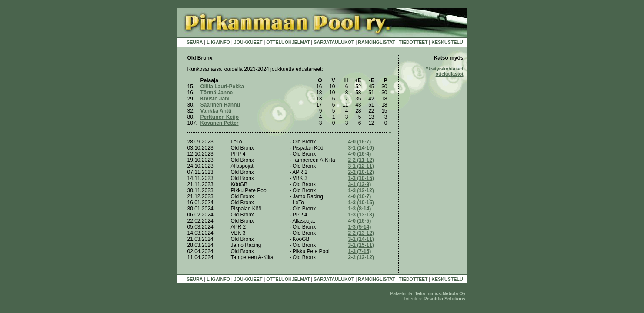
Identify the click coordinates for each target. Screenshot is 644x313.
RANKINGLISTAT (376, 42)
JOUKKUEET (248, 42)
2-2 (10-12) (361, 172)
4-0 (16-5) (360, 221)
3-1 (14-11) (361, 239)
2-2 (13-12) (361, 233)
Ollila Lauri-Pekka (222, 87)
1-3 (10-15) (361, 178)
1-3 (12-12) (361, 190)
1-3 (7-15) (360, 251)
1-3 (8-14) (360, 209)
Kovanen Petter (220, 123)
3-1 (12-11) (361, 166)
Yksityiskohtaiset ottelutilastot (444, 71)
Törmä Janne (217, 93)
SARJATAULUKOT (334, 42)
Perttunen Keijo (220, 117)
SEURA (195, 42)
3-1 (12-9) (360, 184)
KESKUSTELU (447, 42)
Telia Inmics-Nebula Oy (440, 293)
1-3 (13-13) (361, 215)
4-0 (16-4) (360, 154)
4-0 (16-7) (360, 142)
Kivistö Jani (215, 99)
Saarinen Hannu (220, 105)
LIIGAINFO (218, 42)
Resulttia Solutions (445, 299)
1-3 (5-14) (360, 227)
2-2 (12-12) (361, 257)
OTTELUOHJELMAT (288, 42)
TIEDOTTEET (413, 42)
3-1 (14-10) (361, 148)
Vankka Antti (216, 111)
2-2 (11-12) (361, 160)
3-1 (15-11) (361, 245)
